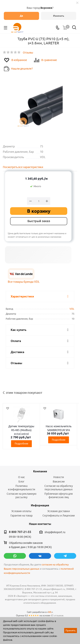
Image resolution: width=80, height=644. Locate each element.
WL (50, 612)
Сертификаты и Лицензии (59, 516)
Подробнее (21, 443)
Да (21, 16)
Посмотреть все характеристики (23, 167)
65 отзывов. (57, 615)
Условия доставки (59, 511)
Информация (40, 505)
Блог (21, 482)
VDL (72, 309)
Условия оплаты (21, 511)
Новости (59, 477)
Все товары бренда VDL (24, 282)
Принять (71, 630)
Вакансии (59, 482)
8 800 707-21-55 (20, 532)
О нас (22, 477)
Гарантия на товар (22, 516)
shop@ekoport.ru (55, 532)
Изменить (59, 16)
